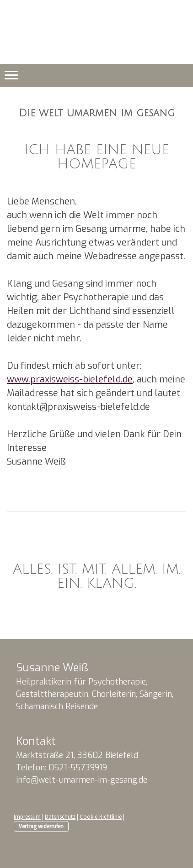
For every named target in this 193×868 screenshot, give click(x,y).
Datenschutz (60, 816)
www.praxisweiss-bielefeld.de (70, 379)
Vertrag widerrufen (41, 826)
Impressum (27, 816)
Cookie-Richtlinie (101, 816)
